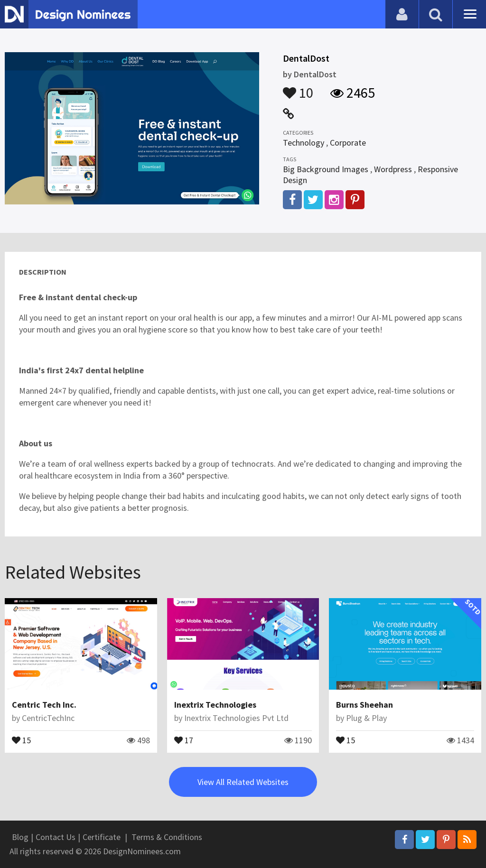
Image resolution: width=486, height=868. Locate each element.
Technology (304, 143)
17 (184, 739)
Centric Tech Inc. (44, 705)
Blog (20, 837)
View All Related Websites (243, 782)
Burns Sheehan (364, 705)
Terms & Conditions (167, 837)
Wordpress (393, 169)
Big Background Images (326, 169)
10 (298, 88)
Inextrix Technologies (215, 705)
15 (21, 739)
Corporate (348, 143)
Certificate (102, 837)
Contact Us (56, 837)
